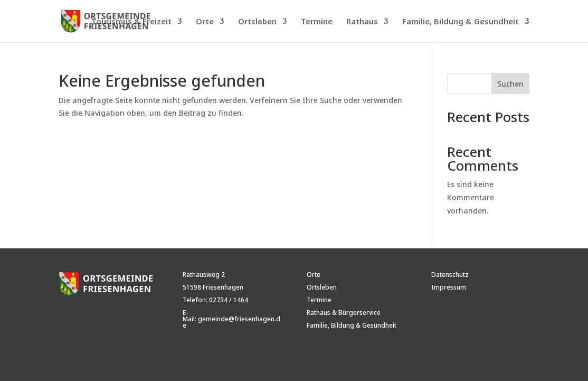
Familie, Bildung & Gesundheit (461, 22)
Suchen (510, 84)
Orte (205, 22)
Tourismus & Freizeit (131, 22)
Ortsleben (257, 22)
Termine (317, 22)
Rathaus (362, 22)
